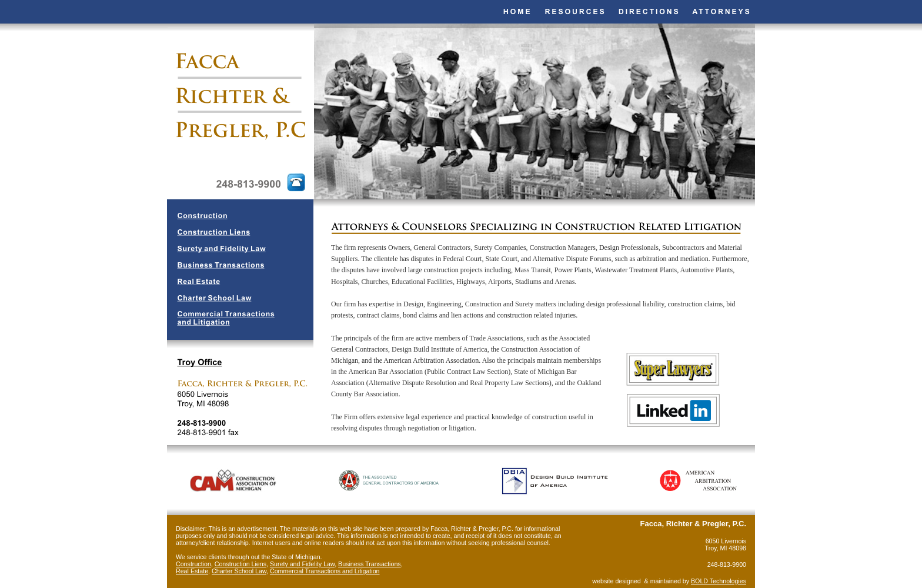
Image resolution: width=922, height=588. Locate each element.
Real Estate (192, 571)
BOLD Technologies (719, 581)
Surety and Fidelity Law (302, 564)
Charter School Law (239, 571)
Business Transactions (370, 564)
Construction (193, 564)
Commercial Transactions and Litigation (325, 571)
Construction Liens (240, 564)
